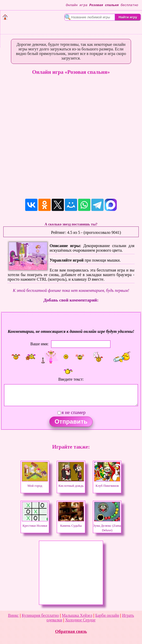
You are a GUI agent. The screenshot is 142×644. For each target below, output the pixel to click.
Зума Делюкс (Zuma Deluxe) (107, 526)
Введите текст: (71, 379)
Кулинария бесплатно (40, 615)
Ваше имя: (39, 344)
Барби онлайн (107, 615)
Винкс (13, 615)
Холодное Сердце (80, 620)
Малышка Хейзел (77, 615)
